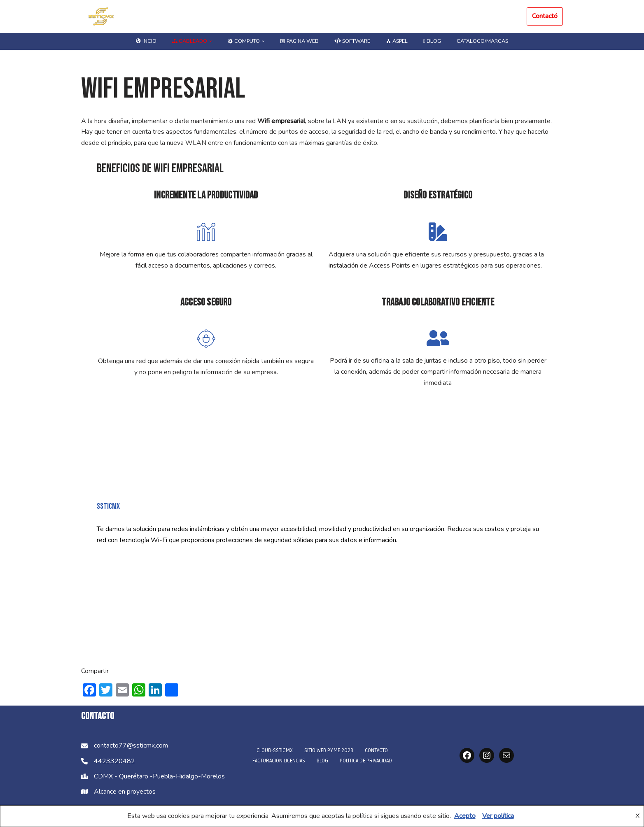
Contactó (545, 16)
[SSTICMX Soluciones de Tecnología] (102, 16)
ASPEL (397, 41)
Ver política (498, 816)
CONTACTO (376, 751)
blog (433, 41)
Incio (145, 41)
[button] (210, 41)
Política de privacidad (366, 762)
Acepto (465, 816)
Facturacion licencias (279, 762)
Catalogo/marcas (483, 41)
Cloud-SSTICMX (275, 751)
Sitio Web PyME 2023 (329, 751)
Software (352, 41)
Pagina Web (299, 41)
